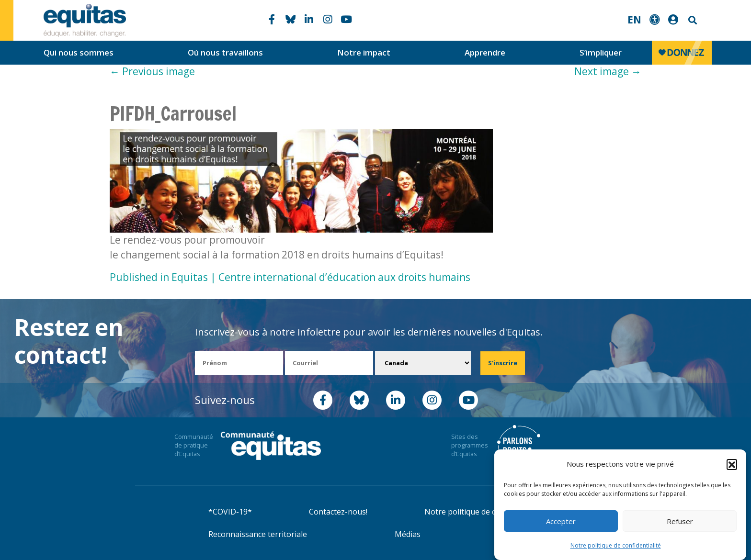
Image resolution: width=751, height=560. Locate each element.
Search (692, 20)
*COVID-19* (230, 512)
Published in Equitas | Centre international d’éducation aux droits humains (290, 277)
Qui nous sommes (79, 52)
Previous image (152, 71)
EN (634, 20)
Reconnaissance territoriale (258, 534)
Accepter (561, 521)
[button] (732, 464)
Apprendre (485, 52)
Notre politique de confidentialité (616, 545)
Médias (408, 534)
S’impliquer (601, 52)
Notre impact (364, 52)
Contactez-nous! (338, 512)
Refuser (680, 521)
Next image (608, 71)
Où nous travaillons (225, 52)
